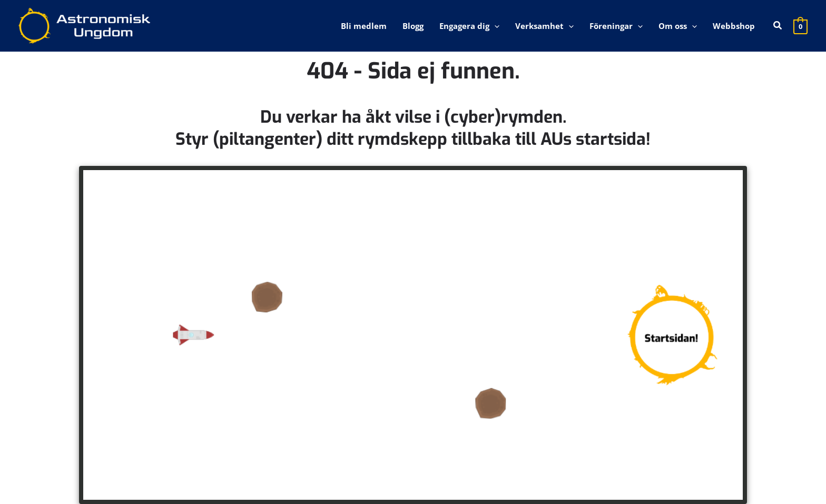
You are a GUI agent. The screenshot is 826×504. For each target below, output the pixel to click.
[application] (494, 26)
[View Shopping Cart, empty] (800, 26)
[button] (778, 26)
